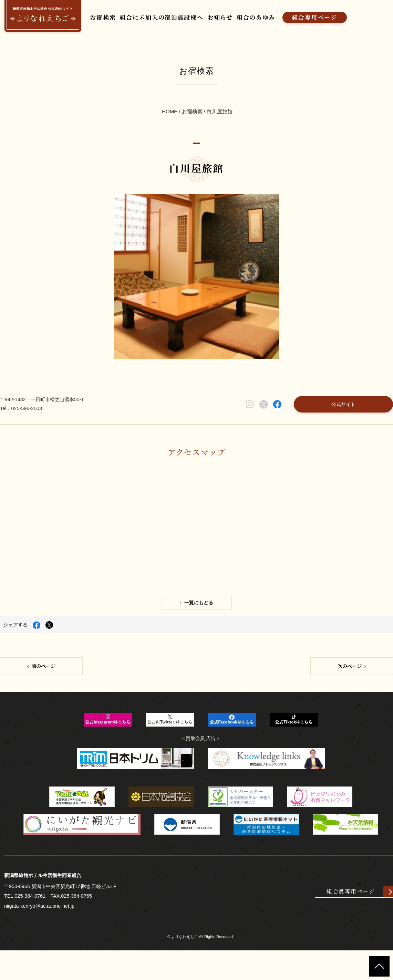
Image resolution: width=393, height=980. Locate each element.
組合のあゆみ (265, 18)
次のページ (349, 692)
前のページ (44, 692)
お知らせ (227, 18)
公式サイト (341, 421)
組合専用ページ (325, 18)
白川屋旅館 (220, 117)
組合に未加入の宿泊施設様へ (165, 18)
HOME (170, 117)
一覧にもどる (199, 628)
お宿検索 (104, 18)
